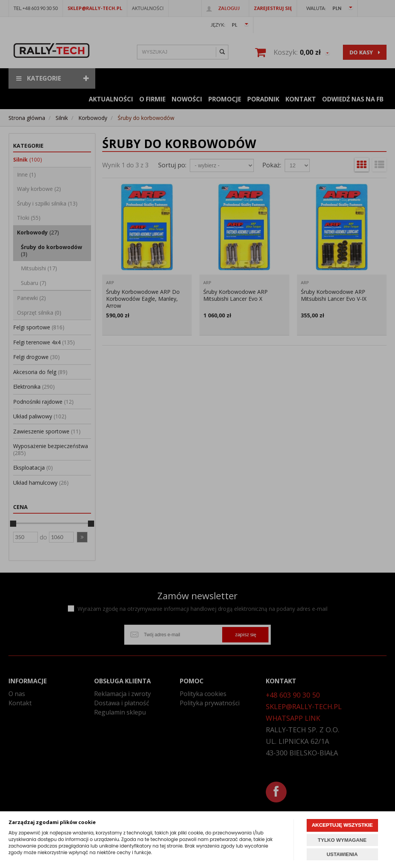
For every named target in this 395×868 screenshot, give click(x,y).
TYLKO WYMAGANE (342, 840)
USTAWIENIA (342, 854)
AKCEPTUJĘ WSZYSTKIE (342, 825)
